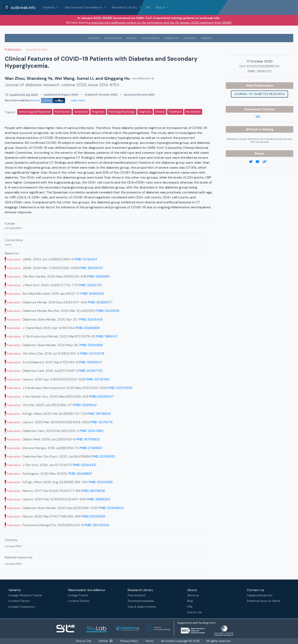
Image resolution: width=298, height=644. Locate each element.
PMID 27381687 (91, 448)
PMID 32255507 (102, 397)
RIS (258, 117)
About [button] (161, 7)
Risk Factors (62, 112)
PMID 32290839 (88, 328)
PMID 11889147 (107, 336)
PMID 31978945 (99, 414)
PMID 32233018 (108, 311)
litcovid (48, 100)
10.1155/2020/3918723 (263, 66)
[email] (259, 162)
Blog (190, 601)
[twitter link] (252, 162)
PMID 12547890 (92, 431)
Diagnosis (145, 112)
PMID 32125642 (85, 405)
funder (132, 38)
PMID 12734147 (86, 259)
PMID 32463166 (91, 345)
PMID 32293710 (90, 285)
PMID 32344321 (84, 465)
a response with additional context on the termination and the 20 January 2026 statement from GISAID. (160, 23)
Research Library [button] (125, 7)
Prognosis (98, 112)
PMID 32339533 (103, 456)
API (148, 7)
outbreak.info (19, 7)
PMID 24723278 (92, 354)
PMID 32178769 (97, 379)
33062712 (264, 71)
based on (171, 38)
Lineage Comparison (22, 607)
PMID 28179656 (93, 491)
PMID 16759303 (88, 439)
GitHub (106, 641)
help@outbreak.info (260, 595)
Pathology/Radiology (122, 112)
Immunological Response (35, 112)
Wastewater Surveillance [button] (84, 7)
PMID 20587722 (91, 371)
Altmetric (254, 129)
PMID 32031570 (91, 268)
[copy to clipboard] (266, 162)
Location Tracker (19, 601)
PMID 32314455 (91, 319)
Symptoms (81, 112)
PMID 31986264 (99, 499)
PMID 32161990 (98, 276)
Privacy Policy (129, 641)
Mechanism (193, 112)
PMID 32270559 (120, 388)
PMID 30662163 (92, 294)
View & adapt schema (142, 607)
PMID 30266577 (100, 302)
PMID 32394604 (111, 508)
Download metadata (141, 601)
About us (193, 595)
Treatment (175, 112)
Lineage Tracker (78, 595)
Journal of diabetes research (260, 94)
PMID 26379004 (97, 525)
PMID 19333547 (90, 362)
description (113, 38)
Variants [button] (49, 7)
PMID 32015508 (93, 516)
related (206, 38)
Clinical (160, 112)
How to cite (195, 612)
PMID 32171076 (101, 422)
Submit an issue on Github (264, 601)
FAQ (190, 607)
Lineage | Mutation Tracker (25, 595)
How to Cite (84, 641)
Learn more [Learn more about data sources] (78, 100)
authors (93, 38)
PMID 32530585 (101, 482)
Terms (150, 641)
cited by (190, 38)
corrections (150, 38)
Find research (137, 595)
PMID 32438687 (81, 474)
